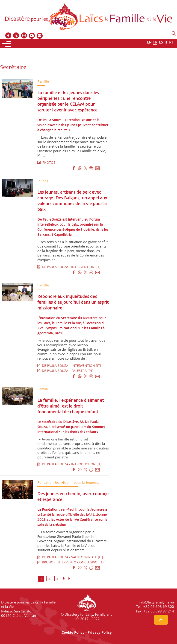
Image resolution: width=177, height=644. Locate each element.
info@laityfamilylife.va (156, 602)
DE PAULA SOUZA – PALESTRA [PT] (65, 371)
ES (161, 42)
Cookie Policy (73, 632)
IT (166, 42)
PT (171, 42)
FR (155, 42)
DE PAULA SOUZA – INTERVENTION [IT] (69, 366)
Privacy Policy (100, 632)
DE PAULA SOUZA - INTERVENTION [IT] (69, 267)
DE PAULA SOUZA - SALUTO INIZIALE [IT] (70, 557)
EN (149, 42)
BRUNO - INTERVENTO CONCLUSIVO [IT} (70, 562)
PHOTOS (46, 162)
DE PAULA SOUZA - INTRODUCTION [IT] (69, 464)
